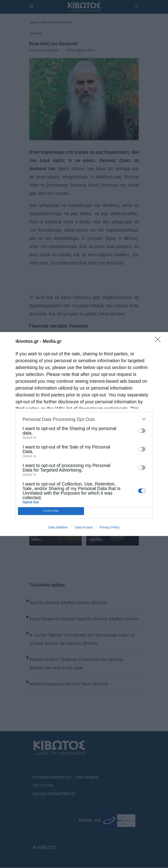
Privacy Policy (110, 527)
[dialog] (84, 434)
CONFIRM (51, 511)
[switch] (142, 431)
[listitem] (84, 419)
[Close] (159, 341)
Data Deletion (58, 527)
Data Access (84, 527)
